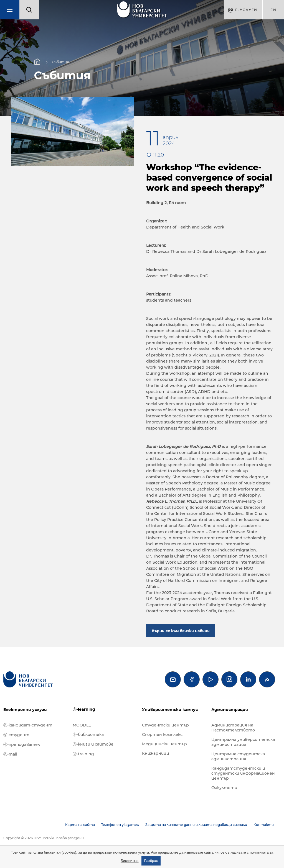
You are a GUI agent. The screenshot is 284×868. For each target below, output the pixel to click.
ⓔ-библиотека (88, 735)
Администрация (230, 710)
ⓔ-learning (84, 709)
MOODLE (82, 725)
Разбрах (151, 861)
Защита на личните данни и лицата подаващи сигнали (196, 825)
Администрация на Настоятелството (233, 728)
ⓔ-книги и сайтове (93, 744)
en (273, 10)
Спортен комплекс (162, 735)
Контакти (264, 825)
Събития (60, 62)
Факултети (224, 788)
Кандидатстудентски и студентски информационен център (243, 773)
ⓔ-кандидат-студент (28, 725)
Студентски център (165, 725)
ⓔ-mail (10, 754)
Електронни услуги (25, 710)
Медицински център (164, 744)
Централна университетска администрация (243, 742)
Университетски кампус (170, 710)
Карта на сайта (80, 825)
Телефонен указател (120, 825)
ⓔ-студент (16, 735)
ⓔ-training (83, 754)
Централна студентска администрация (238, 756)
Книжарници (155, 753)
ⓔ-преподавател (22, 744)
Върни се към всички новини (181, 631)
